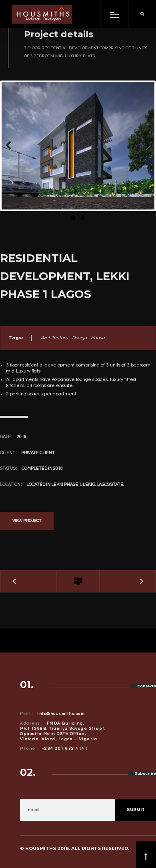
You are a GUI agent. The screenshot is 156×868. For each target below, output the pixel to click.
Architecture (54, 338)
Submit (136, 810)
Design (79, 338)
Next (142, 146)
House (98, 338)
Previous (14, 146)
